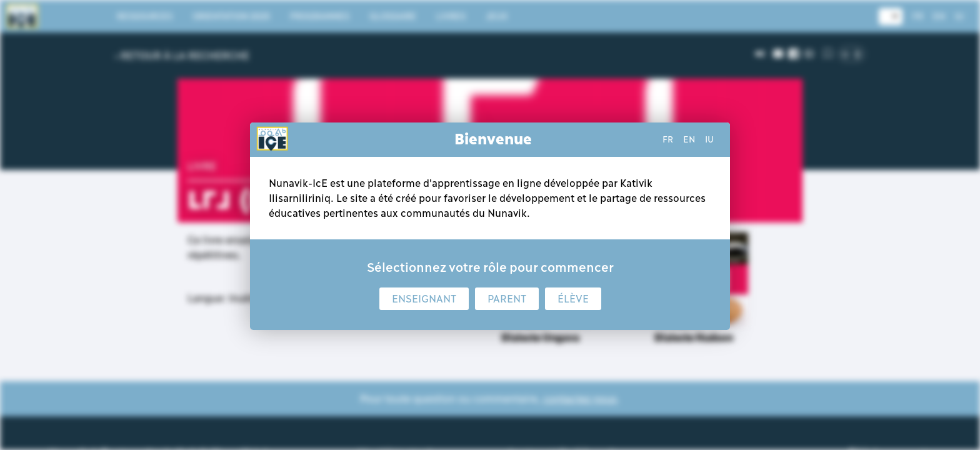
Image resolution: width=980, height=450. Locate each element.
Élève (573, 299)
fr (668, 139)
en (689, 139)
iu (709, 139)
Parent (507, 299)
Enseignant (424, 299)
